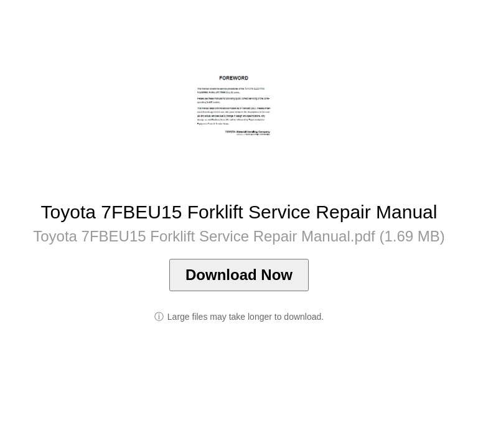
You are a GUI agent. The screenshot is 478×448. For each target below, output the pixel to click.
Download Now (239, 275)
